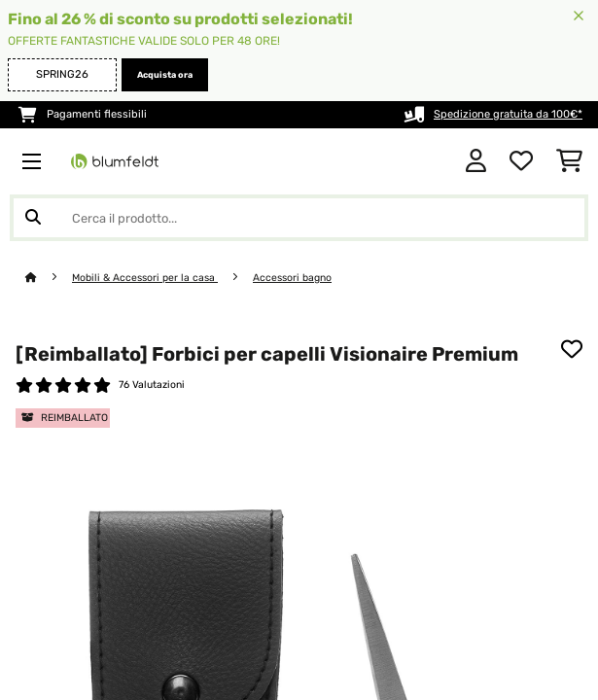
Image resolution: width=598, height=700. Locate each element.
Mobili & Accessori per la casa (145, 278)
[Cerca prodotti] (299, 218)
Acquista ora (165, 75)
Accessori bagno (292, 278)
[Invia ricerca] (33, 218)
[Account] (476, 161)
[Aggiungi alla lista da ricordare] (572, 349)
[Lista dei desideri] (521, 161)
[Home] (49, 278)
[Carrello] (569, 161)
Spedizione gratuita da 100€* (508, 114)
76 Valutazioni (152, 385)
